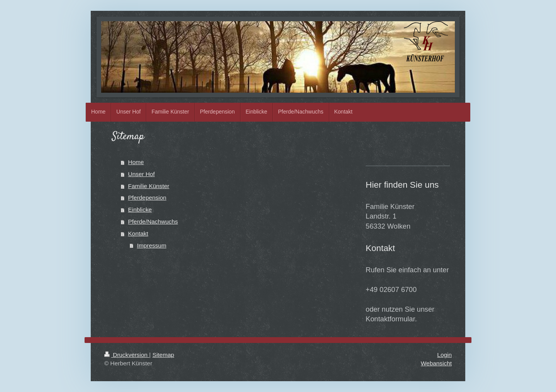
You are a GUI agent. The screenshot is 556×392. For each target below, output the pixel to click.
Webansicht (436, 363)
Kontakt (138, 233)
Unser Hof (142, 174)
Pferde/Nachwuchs (153, 221)
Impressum (152, 245)
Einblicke (140, 210)
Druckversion (127, 355)
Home (136, 162)
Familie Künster (149, 186)
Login (444, 355)
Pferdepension (147, 198)
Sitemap (163, 355)
